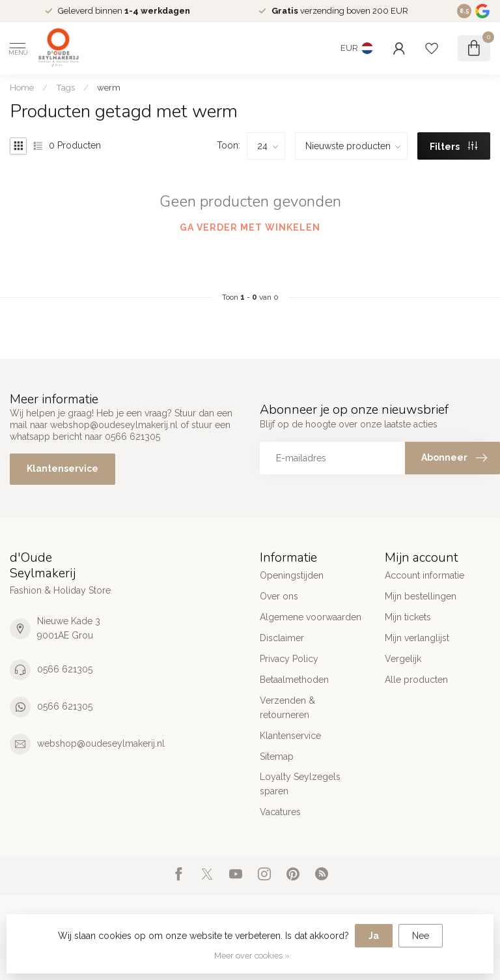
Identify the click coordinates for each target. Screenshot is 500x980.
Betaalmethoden (294, 680)
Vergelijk (403, 659)
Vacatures (280, 812)
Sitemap (277, 757)
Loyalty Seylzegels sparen (300, 784)
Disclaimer (282, 638)
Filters (453, 147)
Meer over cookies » (252, 956)
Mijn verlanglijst (417, 638)
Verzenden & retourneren (287, 708)
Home (22, 87)
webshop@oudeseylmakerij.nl (101, 743)
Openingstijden (292, 575)
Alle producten (416, 680)
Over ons (279, 596)
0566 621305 (65, 669)
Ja (374, 936)
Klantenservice (62, 468)
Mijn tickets (408, 617)
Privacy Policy (289, 659)
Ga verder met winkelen (250, 227)
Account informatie (424, 575)
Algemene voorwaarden (311, 617)
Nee (421, 936)
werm (109, 87)
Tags (65, 87)
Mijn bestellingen (421, 596)
